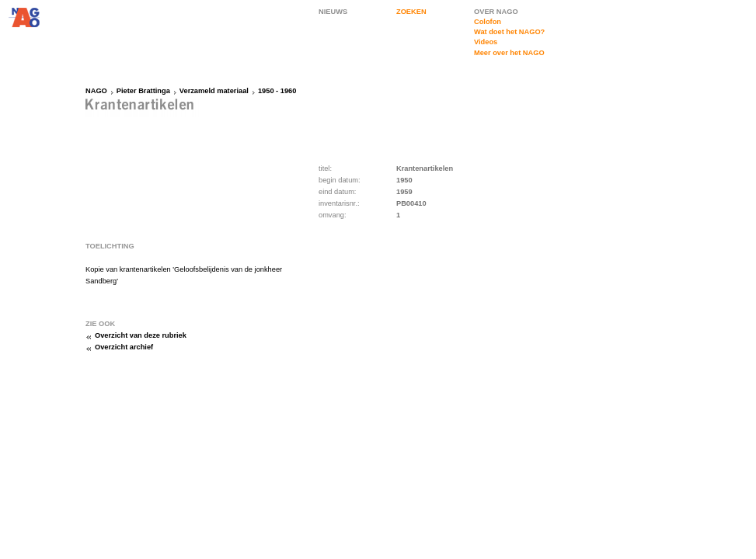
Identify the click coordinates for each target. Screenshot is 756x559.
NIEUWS (333, 12)
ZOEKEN (411, 12)
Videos (486, 42)
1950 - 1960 (277, 91)
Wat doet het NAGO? (509, 32)
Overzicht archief (124, 347)
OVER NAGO (496, 12)
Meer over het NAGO (509, 53)
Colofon (488, 22)
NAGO (96, 91)
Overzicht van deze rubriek (141, 335)
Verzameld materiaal (214, 91)
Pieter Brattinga (143, 91)
